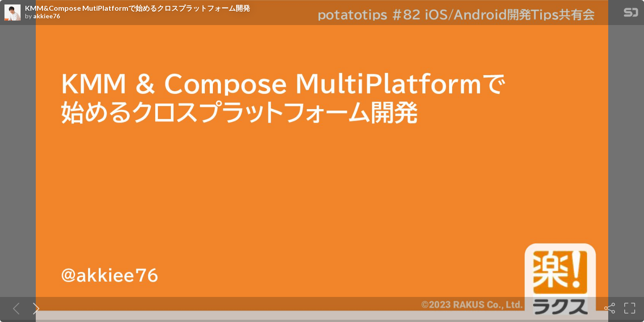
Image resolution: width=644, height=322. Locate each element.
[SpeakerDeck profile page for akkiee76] (13, 13)
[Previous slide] (14, 308)
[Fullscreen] (630, 308)
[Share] (610, 308)
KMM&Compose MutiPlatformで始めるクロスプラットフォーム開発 (138, 8)
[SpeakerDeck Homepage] (631, 14)
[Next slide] (34, 308)
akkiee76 (47, 16)
